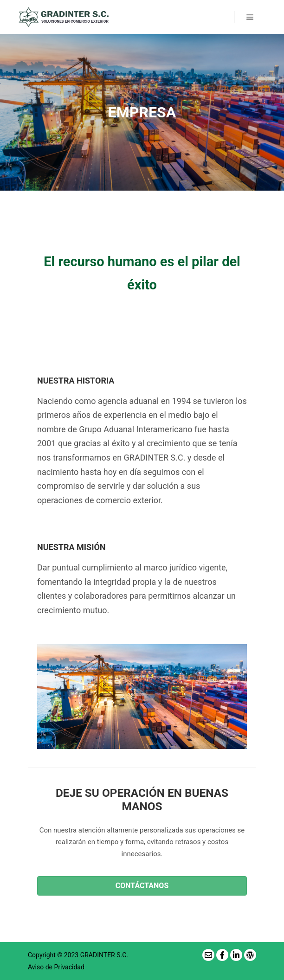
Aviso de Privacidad (56, 967)
